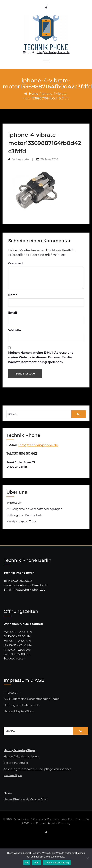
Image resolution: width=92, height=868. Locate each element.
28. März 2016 (49, 159)
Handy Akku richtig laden (21, 756)
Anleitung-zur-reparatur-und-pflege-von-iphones (37, 769)
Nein (37, 863)
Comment (16, 263)
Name (13, 295)
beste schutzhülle (16, 763)
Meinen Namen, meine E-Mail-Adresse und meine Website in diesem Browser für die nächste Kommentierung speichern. (41, 357)
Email (13, 313)
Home (34, 94)
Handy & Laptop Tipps (22, 521)
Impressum (14, 503)
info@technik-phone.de (53, 52)
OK (27, 863)
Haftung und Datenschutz (24, 515)
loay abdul (23, 159)
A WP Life (28, 823)
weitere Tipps (13, 775)
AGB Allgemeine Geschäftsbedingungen (34, 509)
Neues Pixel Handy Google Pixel (25, 799)
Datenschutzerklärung (57, 863)
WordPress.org (61, 823)
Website (15, 330)
